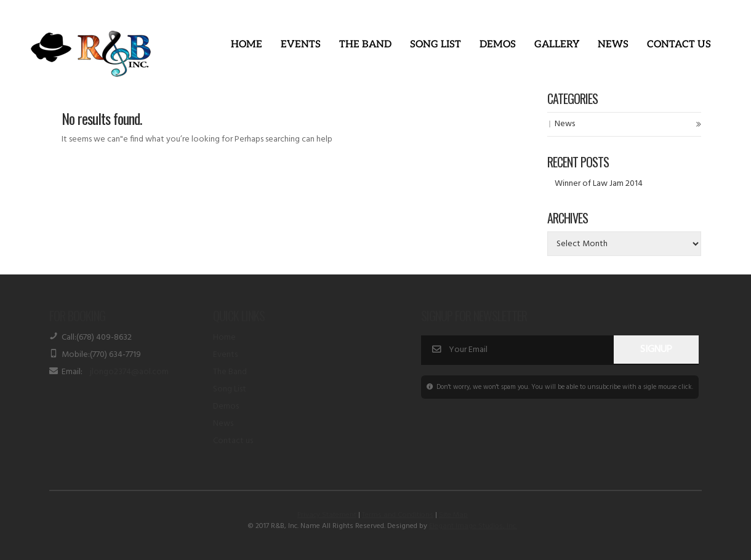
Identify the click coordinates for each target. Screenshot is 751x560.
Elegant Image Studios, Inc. (473, 526)
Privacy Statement (327, 515)
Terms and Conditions (398, 515)
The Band (365, 45)
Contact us (233, 441)
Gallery (557, 45)
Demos (498, 45)
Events (301, 45)
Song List (436, 45)
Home (247, 45)
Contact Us (679, 45)
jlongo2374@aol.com (129, 372)
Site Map (453, 515)
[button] (301, 45)
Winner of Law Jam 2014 (599, 184)
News (613, 45)
